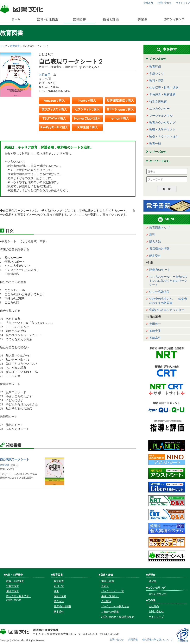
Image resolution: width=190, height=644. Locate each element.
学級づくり (157, 74)
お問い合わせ (164, 3)
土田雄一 (155, 324)
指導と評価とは (110, 596)
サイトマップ (183, 3)
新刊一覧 (59, 586)
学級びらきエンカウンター (167, 310)
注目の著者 (60, 596)
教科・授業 (157, 81)
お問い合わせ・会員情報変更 (118, 617)
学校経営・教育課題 (162, 95)
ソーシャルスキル (161, 116)
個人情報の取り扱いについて (157, 640)
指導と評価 (108, 581)
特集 (56, 591)
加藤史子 (155, 331)
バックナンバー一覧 (113, 591)
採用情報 (133, 640)
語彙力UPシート (160, 270)
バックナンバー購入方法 (115, 606)
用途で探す (13, 591)
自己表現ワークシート (15, 459)
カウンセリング (158, 594)
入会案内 (106, 601)
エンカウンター (159, 109)
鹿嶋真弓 (155, 338)
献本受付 (155, 256)
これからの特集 (110, 612)
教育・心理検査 (15, 581)
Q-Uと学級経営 (159, 292)
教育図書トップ (159, 228)
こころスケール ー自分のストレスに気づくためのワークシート (168, 281)
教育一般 (155, 144)
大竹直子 (45, 75)
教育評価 (155, 67)
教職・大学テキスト (162, 130)
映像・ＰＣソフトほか (164, 137)
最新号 (105, 586)
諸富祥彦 (5, 465)
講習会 (152, 581)
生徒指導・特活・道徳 (164, 88)
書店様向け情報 (159, 249)
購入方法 (155, 242)
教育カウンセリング (162, 123)
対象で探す (13, 586)
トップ (3, 46)
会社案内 (148, 3)
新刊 (152, 235)
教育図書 (15, 46)
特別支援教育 (158, 102)
